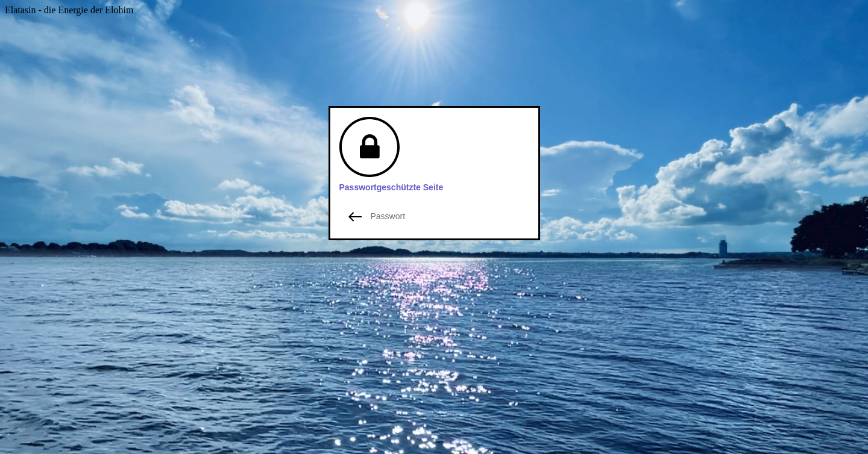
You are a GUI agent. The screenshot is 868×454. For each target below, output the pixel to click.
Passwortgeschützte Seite (392, 187)
